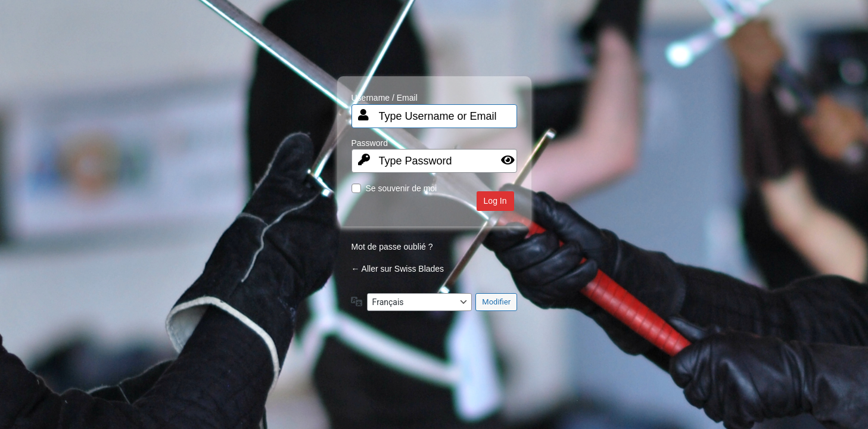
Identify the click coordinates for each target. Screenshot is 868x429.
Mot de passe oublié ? (392, 247)
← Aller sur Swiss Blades (398, 269)
